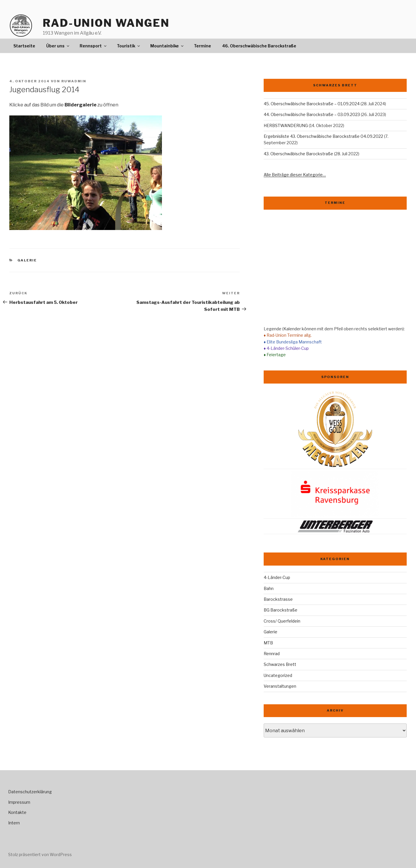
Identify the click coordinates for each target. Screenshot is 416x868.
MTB (268, 643)
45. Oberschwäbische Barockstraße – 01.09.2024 (312, 104)
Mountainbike (167, 46)
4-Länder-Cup (277, 577)
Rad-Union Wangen (106, 23)
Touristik (129, 46)
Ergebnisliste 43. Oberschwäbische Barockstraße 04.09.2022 (323, 136)
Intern (14, 823)
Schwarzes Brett (280, 664)
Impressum (19, 802)
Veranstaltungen (280, 686)
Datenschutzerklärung (30, 792)
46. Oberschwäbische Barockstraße (259, 46)
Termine (202, 46)
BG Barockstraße (281, 610)
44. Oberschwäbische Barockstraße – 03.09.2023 (312, 114)
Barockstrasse (278, 599)
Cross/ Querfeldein (282, 621)
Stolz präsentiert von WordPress (40, 854)
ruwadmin (74, 81)
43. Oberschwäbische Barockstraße (298, 154)
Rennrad (272, 654)
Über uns (58, 46)
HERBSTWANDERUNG (286, 125)
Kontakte (17, 812)
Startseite (24, 46)
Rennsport (93, 46)
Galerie (27, 260)
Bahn (269, 588)
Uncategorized (278, 675)
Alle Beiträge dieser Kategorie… (295, 175)
